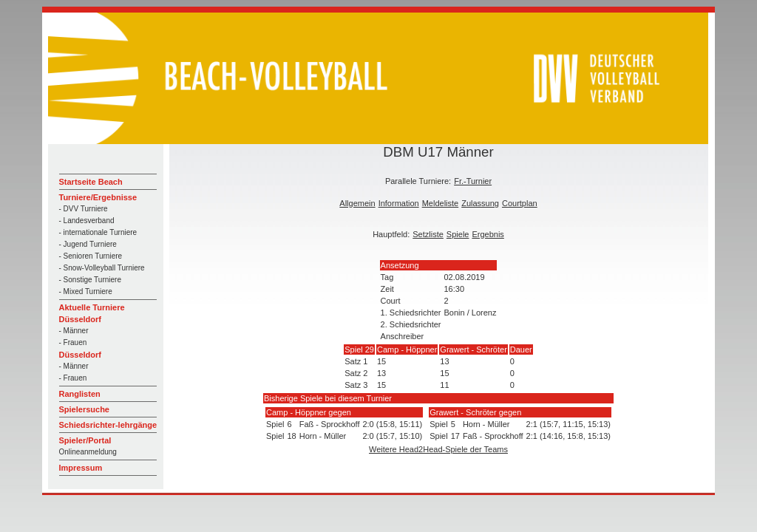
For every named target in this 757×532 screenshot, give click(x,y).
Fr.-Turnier (473, 181)
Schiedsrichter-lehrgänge (108, 425)
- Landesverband (87, 221)
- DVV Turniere (84, 209)
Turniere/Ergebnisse (98, 197)
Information (399, 203)
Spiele (458, 234)
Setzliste (428, 234)
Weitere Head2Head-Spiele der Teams (438, 449)
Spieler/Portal (85, 440)
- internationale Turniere (98, 232)
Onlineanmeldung (88, 452)
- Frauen (73, 342)
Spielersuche (84, 409)
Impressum (81, 468)
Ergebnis (488, 234)
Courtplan (520, 203)
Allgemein (357, 203)
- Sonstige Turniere (91, 280)
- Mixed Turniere (86, 291)
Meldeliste (441, 203)
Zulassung (480, 203)
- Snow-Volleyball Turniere (102, 268)
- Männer (74, 331)
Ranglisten (80, 394)
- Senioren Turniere (91, 256)
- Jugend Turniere (88, 244)
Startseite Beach (91, 182)
